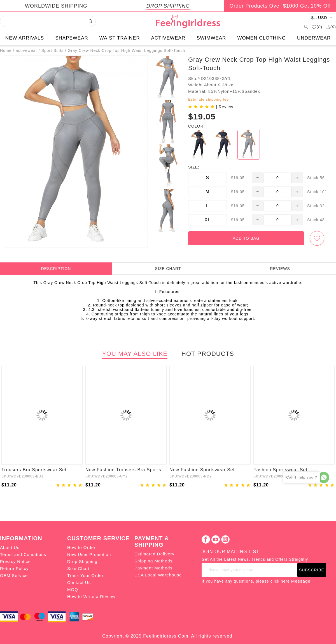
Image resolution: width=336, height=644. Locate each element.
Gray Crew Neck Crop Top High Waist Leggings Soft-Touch (127, 50)
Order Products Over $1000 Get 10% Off (280, 6)
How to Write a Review (91, 596)
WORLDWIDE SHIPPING (56, 6)
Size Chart (78, 568)
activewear (26, 50)
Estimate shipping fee (208, 99)
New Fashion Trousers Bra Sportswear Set (126, 470)
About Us (10, 547)
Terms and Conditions (23, 554)
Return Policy (14, 568)
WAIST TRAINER (120, 38)
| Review (225, 107)
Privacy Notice (15, 561)
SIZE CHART (168, 269)
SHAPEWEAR (72, 38)
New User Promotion (89, 554)
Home (6, 50)
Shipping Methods (153, 561)
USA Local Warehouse (158, 575)
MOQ (73, 589)
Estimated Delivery (154, 554)
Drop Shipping (82, 561)
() (317, 27)
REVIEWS (280, 269)
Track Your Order (85, 575)
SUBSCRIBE (312, 570)
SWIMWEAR (211, 38)
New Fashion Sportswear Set (202, 470)
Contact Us (79, 582)
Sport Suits (53, 50)
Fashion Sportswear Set (280, 470)
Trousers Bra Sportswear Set (34, 470)
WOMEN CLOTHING (262, 38)
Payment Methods (153, 568)
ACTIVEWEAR (168, 38)
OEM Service (14, 575)
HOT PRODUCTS (208, 354)
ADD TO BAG (246, 238)
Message (301, 581)
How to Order (81, 547)
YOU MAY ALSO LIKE (135, 354)
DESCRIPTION (56, 269)
